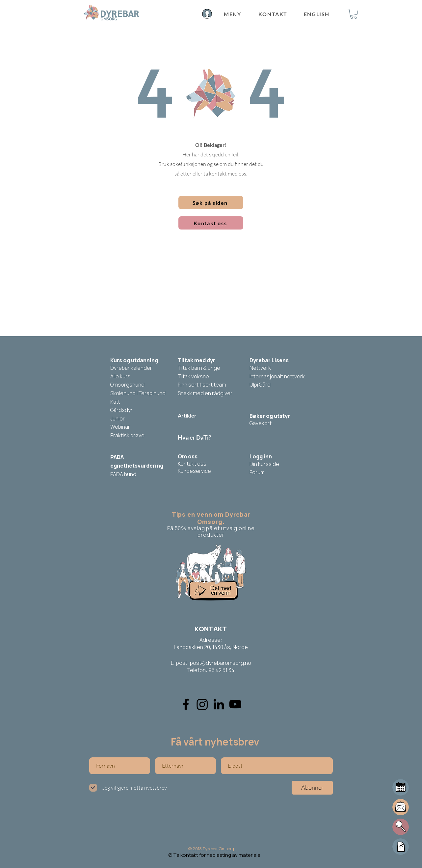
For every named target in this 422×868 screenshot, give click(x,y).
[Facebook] (186, 704)
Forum (257, 472)
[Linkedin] (219, 704)
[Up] (401, 847)
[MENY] (233, 14)
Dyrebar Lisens (269, 360)
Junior (118, 419)
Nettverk (260, 368)
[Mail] (401, 787)
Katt (115, 402)
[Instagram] (202, 704)
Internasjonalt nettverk (277, 376)
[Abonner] (312, 788)
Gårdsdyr (121, 410)
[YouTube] (235, 704)
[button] (354, 14)
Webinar (120, 427)
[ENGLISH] (317, 14)
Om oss (188, 456)
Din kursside (264, 464)
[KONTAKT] (274, 14)
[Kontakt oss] (211, 223)
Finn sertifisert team (202, 385)
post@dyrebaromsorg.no (221, 663)
